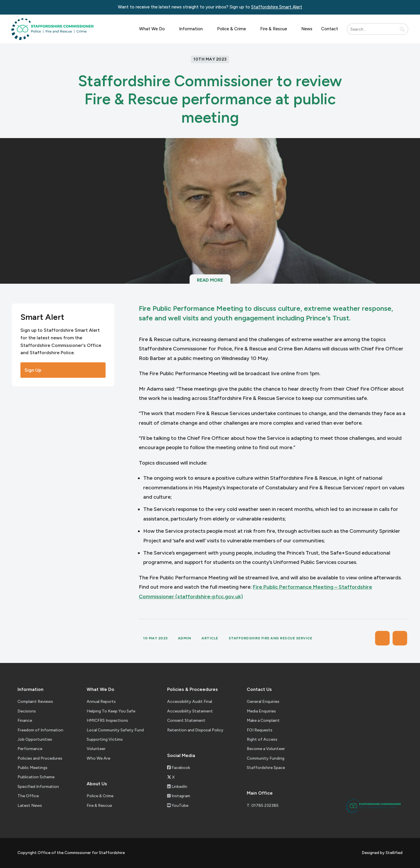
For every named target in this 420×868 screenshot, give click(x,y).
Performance (30, 749)
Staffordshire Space (266, 768)
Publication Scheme (36, 777)
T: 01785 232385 (263, 806)
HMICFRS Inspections (107, 720)
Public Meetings (33, 768)
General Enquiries (263, 702)
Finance (25, 720)
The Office (28, 796)
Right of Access (262, 739)
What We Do (155, 29)
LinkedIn (177, 787)
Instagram (179, 796)
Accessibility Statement (190, 711)
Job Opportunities (35, 739)
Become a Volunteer (266, 749)
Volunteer (96, 749)
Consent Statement (186, 720)
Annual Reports (101, 702)
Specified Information (38, 787)
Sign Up (63, 370)
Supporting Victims (105, 739)
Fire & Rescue (276, 29)
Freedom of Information (40, 730)
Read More (210, 283)
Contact (330, 29)
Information (194, 29)
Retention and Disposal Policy (195, 730)
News (307, 29)
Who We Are (98, 758)
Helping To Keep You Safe (111, 711)
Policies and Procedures (40, 758)
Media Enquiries (261, 711)
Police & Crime (234, 29)
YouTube (178, 806)
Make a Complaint (263, 720)
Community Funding (266, 758)
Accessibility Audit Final (190, 702)
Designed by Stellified (382, 853)
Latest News (30, 806)
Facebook (179, 768)
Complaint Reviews (35, 702)
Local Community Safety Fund (115, 730)
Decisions (27, 711)
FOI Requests (260, 730)
